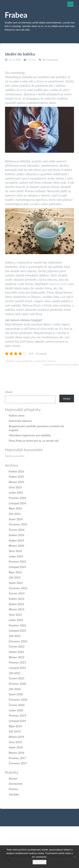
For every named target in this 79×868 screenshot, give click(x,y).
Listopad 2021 (17, 668)
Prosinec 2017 (17, 758)
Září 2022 (15, 636)
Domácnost (16, 784)
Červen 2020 (17, 705)
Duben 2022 (16, 652)
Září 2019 (15, 731)
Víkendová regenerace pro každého (30, 435)
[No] (75, 857)
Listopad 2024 (17, 503)
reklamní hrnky (58, 284)
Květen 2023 (17, 599)
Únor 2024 (15, 551)
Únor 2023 (15, 615)
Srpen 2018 (16, 747)
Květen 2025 (17, 471)
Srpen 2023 (16, 583)
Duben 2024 (16, 540)
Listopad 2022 (17, 631)
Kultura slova (17, 415)
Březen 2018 (16, 753)
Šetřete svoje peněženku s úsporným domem (31, 361)
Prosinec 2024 (17, 498)
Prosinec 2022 (17, 625)
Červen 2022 (17, 646)
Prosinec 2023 (17, 561)
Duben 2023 (16, 604)
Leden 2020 (16, 710)
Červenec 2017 (18, 763)
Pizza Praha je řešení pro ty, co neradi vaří (34, 441)
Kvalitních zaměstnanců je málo (60, 365)
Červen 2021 (17, 678)
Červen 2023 (17, 593)
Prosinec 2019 (17, 715)
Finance (13, 789)
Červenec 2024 (18, 524)
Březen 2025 (16, 482)
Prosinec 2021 (17, 662)
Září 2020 (15, 689)
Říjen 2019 (15, 726)
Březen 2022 (16, 657)
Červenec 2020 (18, 700)
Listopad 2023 (17, 567)
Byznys (13, 778)
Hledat (9, 392)
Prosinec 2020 (17, 684)
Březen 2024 (16, 546)
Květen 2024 (17, 535)
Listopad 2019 (17, 721)
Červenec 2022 (18, 641)
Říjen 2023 (15, 572)
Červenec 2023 (18, 588)
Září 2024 (15, 514)
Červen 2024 (17, 530)
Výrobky (32, 60)
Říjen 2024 (15, 508)
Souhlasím (39, 862)
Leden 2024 (16, 556)
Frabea (16, 15)
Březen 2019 (16, 737)
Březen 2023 (16, 609)
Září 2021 (15, 673)
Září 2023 (15, 577)
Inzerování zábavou (20, 421)
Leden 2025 (16, 492)
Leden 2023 (16, 620)
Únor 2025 (15, 487)
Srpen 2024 (16, 519)
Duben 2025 (16, 477)
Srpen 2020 (16, 694)
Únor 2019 (15, 742)
